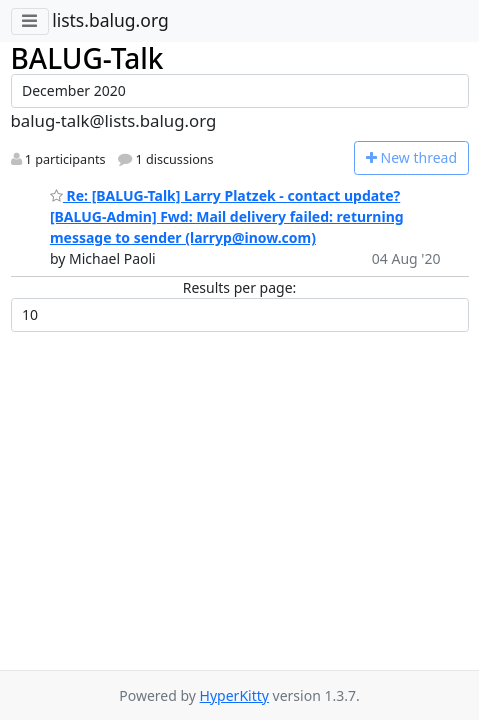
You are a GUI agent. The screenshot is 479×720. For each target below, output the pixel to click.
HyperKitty (234, 695)
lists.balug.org (110, 20)
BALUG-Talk (87, 58)
